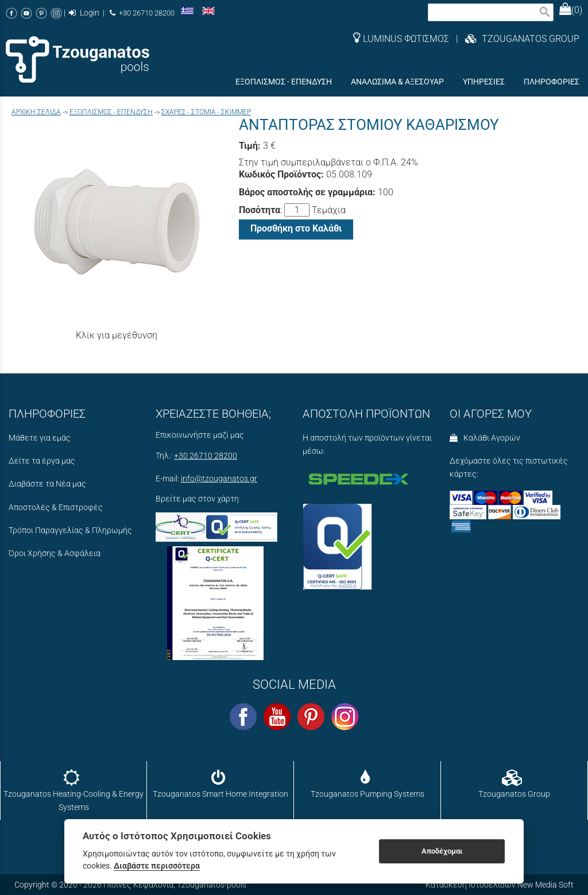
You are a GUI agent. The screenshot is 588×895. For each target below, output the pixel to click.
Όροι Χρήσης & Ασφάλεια (55, 553)
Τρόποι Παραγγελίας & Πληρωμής (70, 531)
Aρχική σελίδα (36, 112)
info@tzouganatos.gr (219, 479)
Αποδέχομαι (442, 851)
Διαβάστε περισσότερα (157, 866)
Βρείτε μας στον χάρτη (197, 499)
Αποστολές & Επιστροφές (56, 508)
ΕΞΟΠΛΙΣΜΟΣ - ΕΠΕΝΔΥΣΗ (111, 112)
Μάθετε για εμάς (40, 438)
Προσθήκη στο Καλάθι (296, 228)
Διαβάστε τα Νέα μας (47, 484)
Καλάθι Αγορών (485, 438)
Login (84, 13)
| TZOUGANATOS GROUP (514, 39)
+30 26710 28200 (142, 13)
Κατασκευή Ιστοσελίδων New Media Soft (500, 885)
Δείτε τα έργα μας (42, 461)
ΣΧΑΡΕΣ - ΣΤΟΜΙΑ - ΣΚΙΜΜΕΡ (206, 112)
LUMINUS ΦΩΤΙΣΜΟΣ (401, 39)
